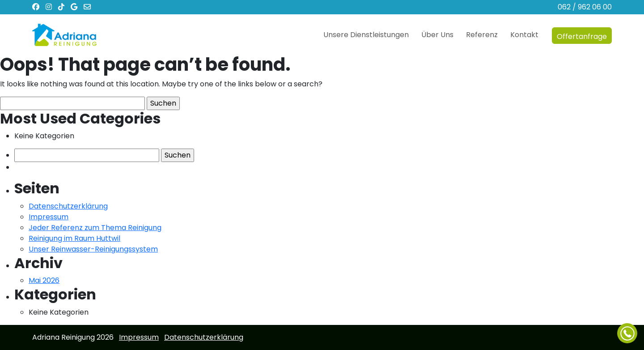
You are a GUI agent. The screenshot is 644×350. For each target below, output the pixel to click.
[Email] (87, 7)
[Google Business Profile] (76, 7)
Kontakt (524, 35)
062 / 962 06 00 (585, 7)
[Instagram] (51, 7)
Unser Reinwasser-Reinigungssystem (93, 249)
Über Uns (437, 35)
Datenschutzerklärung (68, 206)
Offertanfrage (582, 35)
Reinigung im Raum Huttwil (74, 238)
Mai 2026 (44, 280)
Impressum (49, 217)
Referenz (482, 35)
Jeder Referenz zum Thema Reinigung (95, 228)
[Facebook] (38, 7)
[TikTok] (64, 7)
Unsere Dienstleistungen (366, 35)
